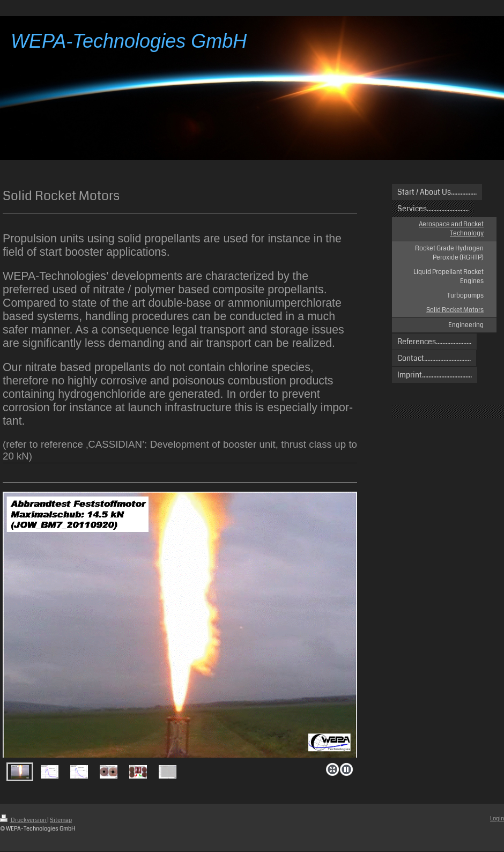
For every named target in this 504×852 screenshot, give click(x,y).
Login (497, 818)
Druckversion (24, 820)
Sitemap (61, 820)
